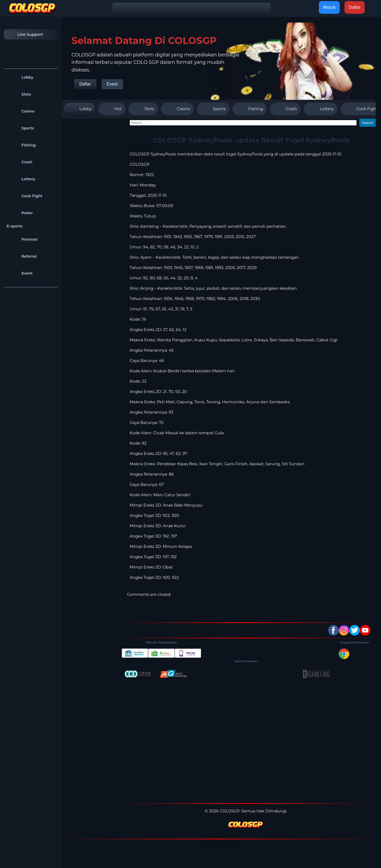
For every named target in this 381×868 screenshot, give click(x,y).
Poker (20, 213)
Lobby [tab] (79, 109)
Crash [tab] (285, 109)
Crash (19, 162)
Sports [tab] (213, 109)
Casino (21, 111)
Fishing (21, 145)
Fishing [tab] (250, 109)
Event (20, 273)
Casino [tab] (177, 109)
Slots (19, 94)
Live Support (25, 34)
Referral (22, 256)
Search (368, 123)
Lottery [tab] (321, 109)
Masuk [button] (329, 7)
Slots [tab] (143, 109)
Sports (20, 128)
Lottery (21, 179)
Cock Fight (24, 196)
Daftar (85, 84)
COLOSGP (140, 164)
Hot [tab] (112, 109)
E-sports (15, 226)
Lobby (20, 77)
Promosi (22, 239)
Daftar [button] (355, 7)
